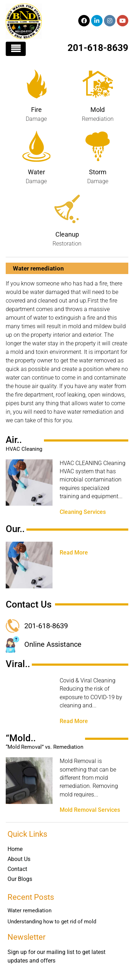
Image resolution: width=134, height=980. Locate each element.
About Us (19, 859)
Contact (17, 869)
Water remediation (29, 911)
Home (15, 849)
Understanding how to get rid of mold (52, 922)
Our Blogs (20, 879)
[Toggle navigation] (16, 49)
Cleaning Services (83, 512)
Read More (74, 553)
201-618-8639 (98, 48)
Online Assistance (53, 644)
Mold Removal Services (90, 810)
